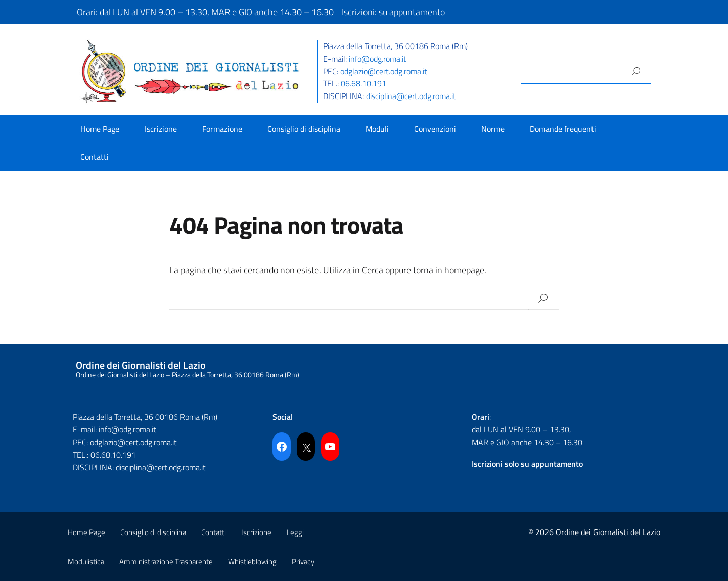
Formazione (222, 129)
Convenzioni (435, 129)
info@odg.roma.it (378, 59)
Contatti (95, 157)
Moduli (377, 129)
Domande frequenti (563, 129)
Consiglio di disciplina (304, 129)
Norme (493, 129)
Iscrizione (161, 129)
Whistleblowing (252, 562)
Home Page (100, 129)
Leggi (295, 532)
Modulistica (86, 562)
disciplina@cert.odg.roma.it (411, 96)
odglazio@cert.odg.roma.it (384, 71)
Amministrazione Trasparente (166, 562)
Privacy (303, 562)
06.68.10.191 (363, 83)
